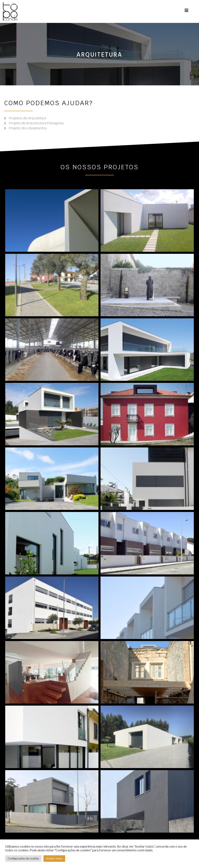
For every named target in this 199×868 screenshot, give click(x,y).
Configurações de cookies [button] (23, 858)
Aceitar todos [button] (54, 858)
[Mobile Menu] (187, 10)
